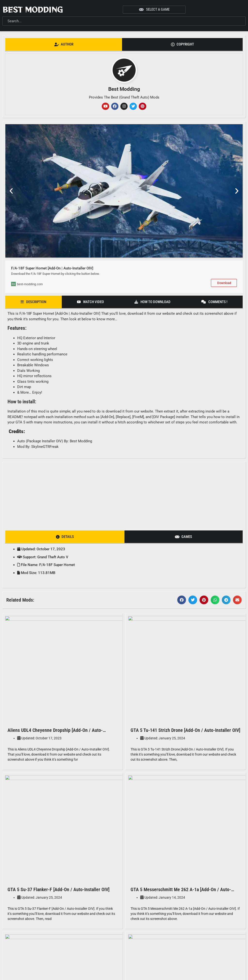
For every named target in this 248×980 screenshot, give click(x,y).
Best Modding (33, 9)
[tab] (64, 44)
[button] (11, 191)
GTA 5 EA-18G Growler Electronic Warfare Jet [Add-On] (62, 919)
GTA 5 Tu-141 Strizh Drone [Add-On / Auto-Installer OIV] (185, 686)
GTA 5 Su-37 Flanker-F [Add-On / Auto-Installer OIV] (58, 803)
